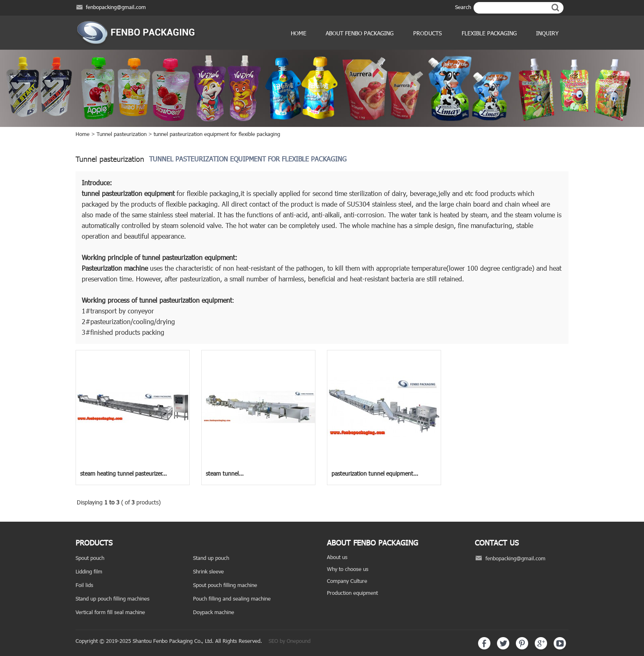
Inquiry (547, 33)
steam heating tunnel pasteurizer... (123, 473)
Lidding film (89, 571)
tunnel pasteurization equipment (128, 193)
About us (337, 557)
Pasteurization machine (115, 268)
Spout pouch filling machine (225, 585)
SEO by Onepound (290, 641)
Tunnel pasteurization (122, 134)
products (428, 33)
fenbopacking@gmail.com (116, 7)
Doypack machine (214, 612)
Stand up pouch (211, 558)
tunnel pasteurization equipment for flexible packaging (217, 134)
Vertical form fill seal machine (110, 612)
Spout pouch (90, 558)
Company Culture (347, 581)
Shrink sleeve (208, 571)
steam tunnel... (225, 473)
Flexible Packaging (489, 33)
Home (299, 33)
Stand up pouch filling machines (113, 598)
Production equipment (352, 593)
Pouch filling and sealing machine (232, 598)
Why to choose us (348, 569)
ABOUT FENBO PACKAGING (360, 33)
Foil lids (84, 585)
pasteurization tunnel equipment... (375, 473)
